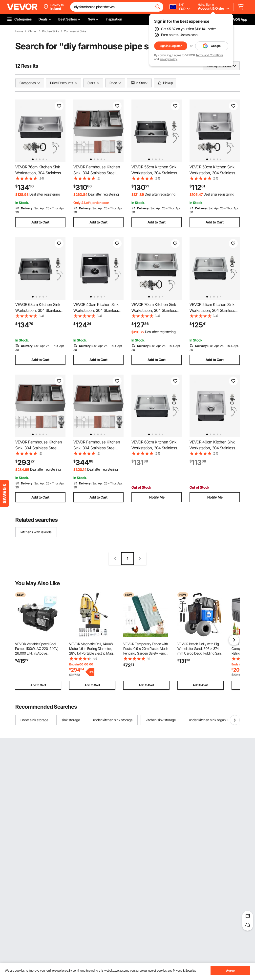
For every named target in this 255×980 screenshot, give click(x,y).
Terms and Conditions (210, 55)
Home (19, 31)
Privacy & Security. (184, 970)
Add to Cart (40, 222)
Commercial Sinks (75, 31)
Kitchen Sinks (51, 31)
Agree (230, 970)
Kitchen (33, 31)
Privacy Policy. (169, 59)
